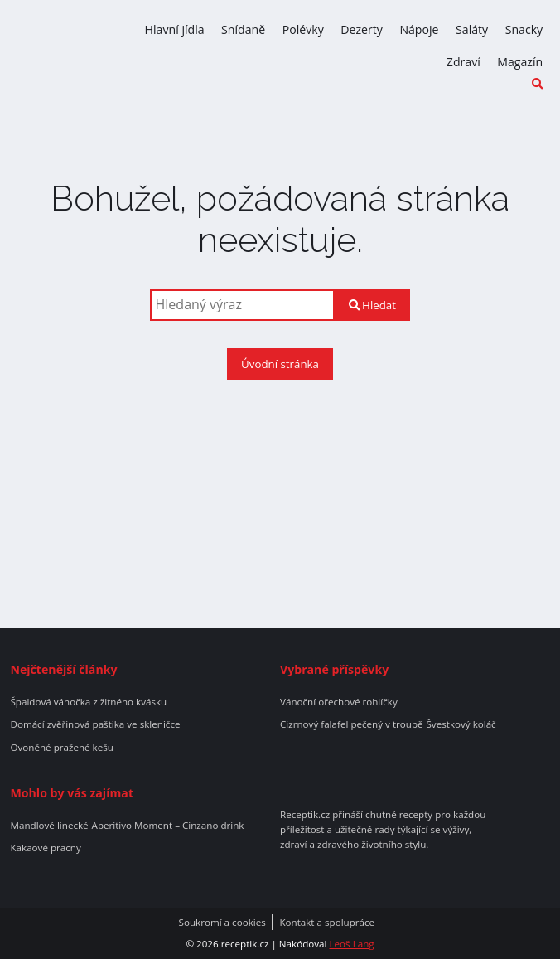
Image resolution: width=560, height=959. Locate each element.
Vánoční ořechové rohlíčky (339, 702)
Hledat (372, 305)
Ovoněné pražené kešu (61, 748)
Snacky (524, 29)
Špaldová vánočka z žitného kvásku (88, 702)
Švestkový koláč (461, 724)
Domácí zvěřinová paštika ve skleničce (95, 724)
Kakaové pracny (45, 848)
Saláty (472, 29)
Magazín (520, 62)
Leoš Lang (351, 944)
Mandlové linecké (49, 826)
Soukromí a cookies (222, 923)
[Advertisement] (280, 504)
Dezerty (362, 29)
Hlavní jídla (175, 29)
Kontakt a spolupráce (327, 923)
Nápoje (419, 29)
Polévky (303, 29)
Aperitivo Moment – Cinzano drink (168, 826)
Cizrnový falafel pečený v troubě (352, 724)
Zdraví (463, 62)
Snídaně (243, 29)
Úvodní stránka (280, 364)
